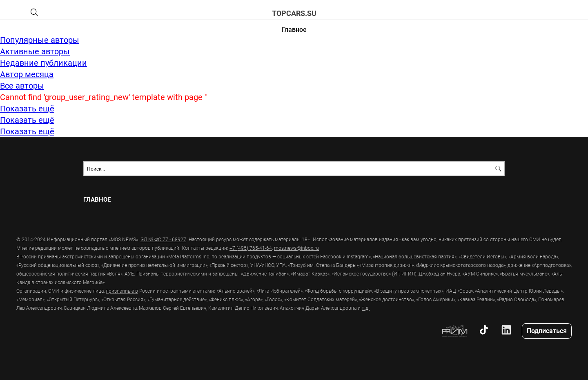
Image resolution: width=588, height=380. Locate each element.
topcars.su (294, 13)
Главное (294, 29)
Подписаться (547, 330)
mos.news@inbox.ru (296, 248)
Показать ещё (27, 108)
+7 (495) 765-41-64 (251, 248)
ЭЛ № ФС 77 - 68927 (163, 239)
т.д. (366, 308)
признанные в (122, 291)
